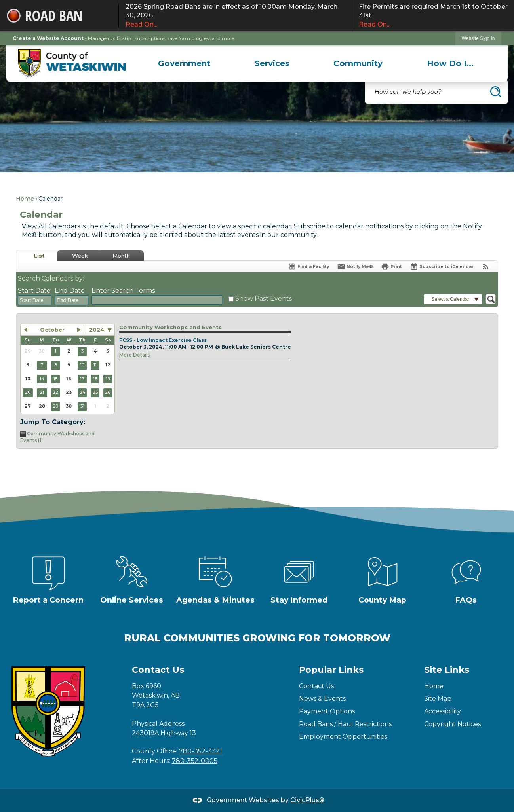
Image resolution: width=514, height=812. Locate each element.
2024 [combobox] (97, 330)
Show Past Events (264, 299)
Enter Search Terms (123, 291)
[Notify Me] (355, 267)
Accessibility (443, 711)
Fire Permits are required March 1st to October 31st (433, 16)
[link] (478, 38)
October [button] (52, 330)
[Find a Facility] (308, 267)
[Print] (391, 267)
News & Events (322, 699)
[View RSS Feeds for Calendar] (486, 267)
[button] (496, 92)
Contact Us (316, 686)
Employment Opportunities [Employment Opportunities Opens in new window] (343, 737)
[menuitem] (184, 63)
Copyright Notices (452, 724)
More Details (134, 355)
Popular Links (331, 670)
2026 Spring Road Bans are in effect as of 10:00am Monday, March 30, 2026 (235, 16)
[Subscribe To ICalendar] (442, 267)
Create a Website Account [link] (48, 38)
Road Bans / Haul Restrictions (345, 724)
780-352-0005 (195, 761)
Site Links (447, 670)
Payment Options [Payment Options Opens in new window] (327, 711)
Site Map (438, 699)
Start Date (34, 291)
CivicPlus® (307, 800)
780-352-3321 (201, 751)
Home (25, 199)
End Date (70, 291)
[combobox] (35, 300)
